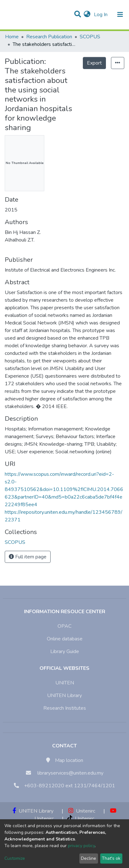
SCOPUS (90, 37)
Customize (15, 858)
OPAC (64, 626)
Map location (69, 760)
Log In (101, 15)
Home (12, 37)
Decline (89, 858)
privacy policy (81, 846)
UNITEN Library (64, 695)
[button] (87, 15)
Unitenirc (82, 811)
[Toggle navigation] (120, 15)
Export (94, 63)
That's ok (111, 858)
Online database (65, 639)
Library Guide (65, 651)
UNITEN (65, 683)
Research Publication (49, 37)
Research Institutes (65, 708)
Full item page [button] (28, 557)
